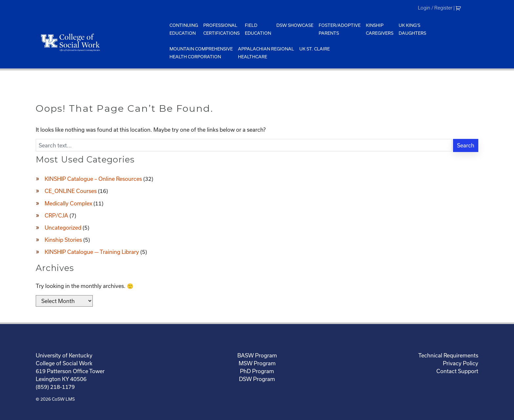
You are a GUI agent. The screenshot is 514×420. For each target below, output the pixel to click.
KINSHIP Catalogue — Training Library (92, 252)
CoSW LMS (63, 399)
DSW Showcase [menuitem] (295, 25)
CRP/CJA (56, 215)
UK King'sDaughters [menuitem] (412, 29)
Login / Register (435, 8)
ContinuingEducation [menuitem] (184, 29)
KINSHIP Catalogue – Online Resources (93, 179)
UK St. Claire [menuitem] (315, 49)
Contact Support (457, 371)
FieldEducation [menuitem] (258, 29)
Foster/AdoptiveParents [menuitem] (340, 29)
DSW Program (257, 379)
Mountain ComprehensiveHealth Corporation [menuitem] (201, 53)
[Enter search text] (244, 145)
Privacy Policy (461, 363)
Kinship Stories (63, 240)
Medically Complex (68, 203)
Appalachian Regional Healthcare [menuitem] (266, 53)
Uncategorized (63, 228)
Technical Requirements (448, 355)
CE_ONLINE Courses (71, 191)
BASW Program (257, 355)
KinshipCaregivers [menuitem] (380, 29)
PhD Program (257, 371)
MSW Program (257, 363)
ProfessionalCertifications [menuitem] (221, 29)
